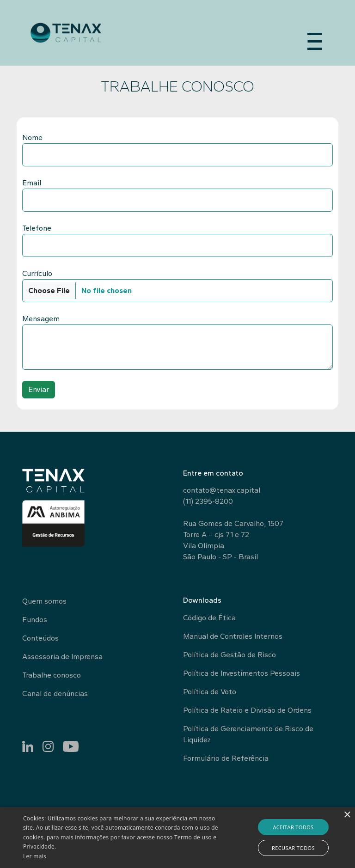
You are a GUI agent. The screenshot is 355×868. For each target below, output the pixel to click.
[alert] (177, 837)
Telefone (37, 228)
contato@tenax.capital (222, 490)
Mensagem (41, 319)
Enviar (39, 389)
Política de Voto (210, 692)
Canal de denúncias (55, 694)
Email (32, 183)
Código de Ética (209, 618)
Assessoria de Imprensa (62, 657)
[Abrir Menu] (315, 39)
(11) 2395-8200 (208, 501)
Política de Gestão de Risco (230, 655)
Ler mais (35, 856)
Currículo (37, 273)
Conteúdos (40, 638)
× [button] (347, 815)
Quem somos (44, 601)
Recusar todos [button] (293, 848)
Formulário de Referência (226, 758)
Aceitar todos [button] (293, 827)
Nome (32, 138)
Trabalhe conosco (52, 675)
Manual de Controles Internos (233, 636)
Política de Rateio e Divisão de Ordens (247, 710)
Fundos (35, 620)
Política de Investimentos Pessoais (242, 673)
